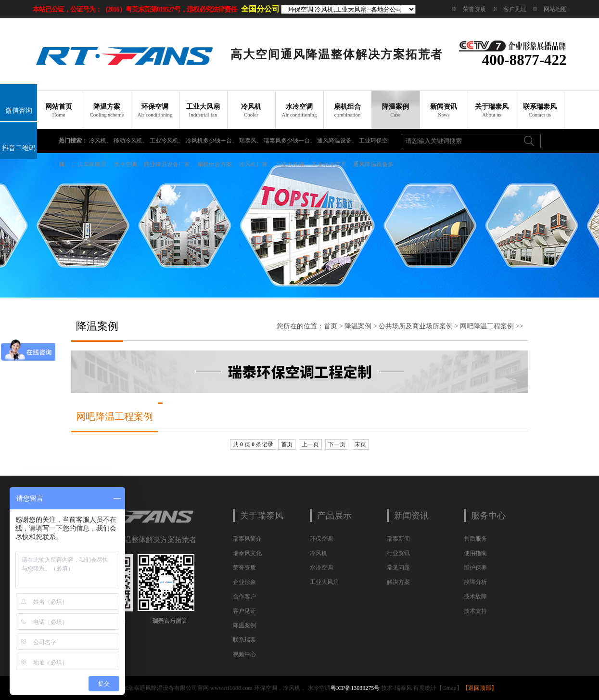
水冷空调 (299, 110)
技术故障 (475, 596)
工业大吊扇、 (293, 164)
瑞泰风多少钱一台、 (290, 141)
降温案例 (395, 110)
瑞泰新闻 (398, 539)
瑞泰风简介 (247, 539)
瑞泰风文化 (247, 553)
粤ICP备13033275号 (355, 688)
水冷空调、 (128, 164)
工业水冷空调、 (331, 164)
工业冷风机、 (167, 141)
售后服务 (475, 539)
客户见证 (515, 9)
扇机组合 (347, 110)
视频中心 (244, 654)
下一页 (337, 444)
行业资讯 (398, 553)
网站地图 (555, 9)
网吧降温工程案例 (487, 326)
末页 (360, 444)
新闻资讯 (444, 110)
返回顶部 (480, 688)
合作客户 (244, 596)
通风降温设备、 (337, 141)
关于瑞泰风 (492, 110)
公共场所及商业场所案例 (416, 326)
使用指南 (475, 553)
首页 (331, 326)
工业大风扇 (203, 110)
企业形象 (244, 582)
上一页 (310, 444)
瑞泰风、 (251, 141)
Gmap (449, 688)
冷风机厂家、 (256, 164)
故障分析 (475, 582)
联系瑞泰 (244, 640)
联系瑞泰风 (540, 110)
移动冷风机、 (131, 141)
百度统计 (425, 688)
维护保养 (475, 568)
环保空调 (155, 110)
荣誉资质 (474, 9)
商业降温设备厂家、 (170, 164)
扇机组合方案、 (217, 164)
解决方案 (398, 582)
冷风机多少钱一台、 (212, 141)
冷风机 (251, 110)
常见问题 (398, 568)
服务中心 (488, 516)
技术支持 (475, 611)
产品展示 (334, 516)
